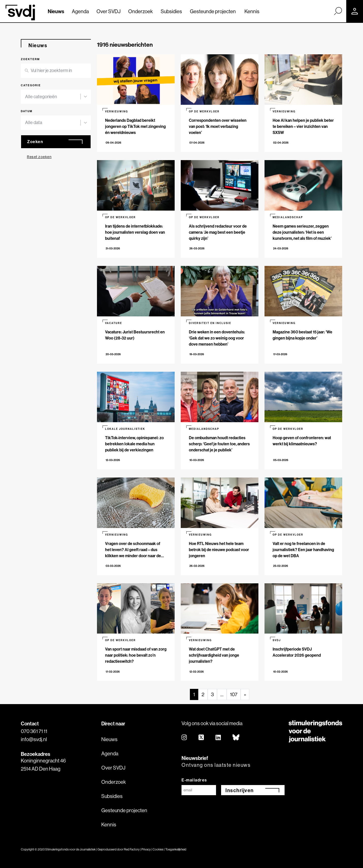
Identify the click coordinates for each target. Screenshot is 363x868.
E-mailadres (194, 780)
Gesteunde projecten (213, 11)
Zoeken (35, 142)
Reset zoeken (39, 157)
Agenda (80, 11)
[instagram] (184, 738)
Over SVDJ (109, 11)
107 (234, 694)
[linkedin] (218, 738)
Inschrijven (240, 790)
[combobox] (53, 97)
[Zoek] (338, 11)
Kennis (252, 11)
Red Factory (132, 849)
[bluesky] (236, 738)
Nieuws (56, 11)
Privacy (146, 849)
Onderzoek (141, 11)
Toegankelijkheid (176, 849)
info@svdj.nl (34, 739)
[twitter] (201, 738)
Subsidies (171, 11)
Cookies (158, 849)
